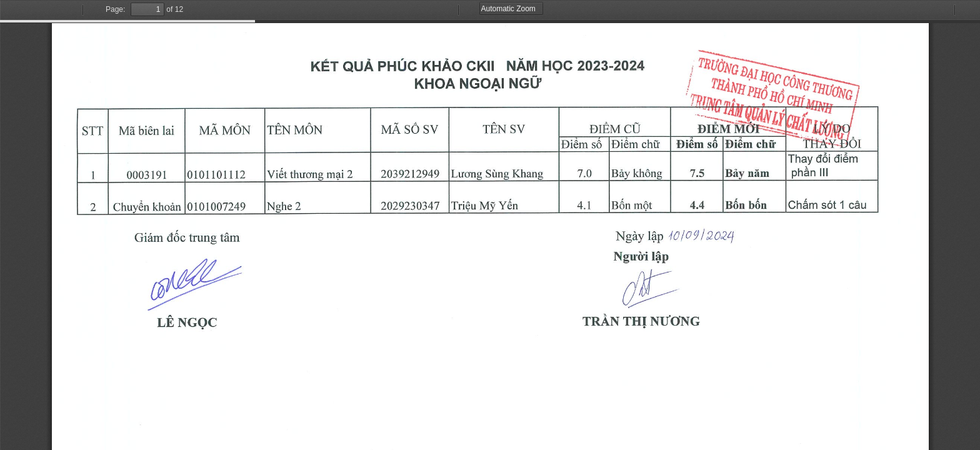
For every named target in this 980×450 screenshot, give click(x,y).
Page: (115, 9)
